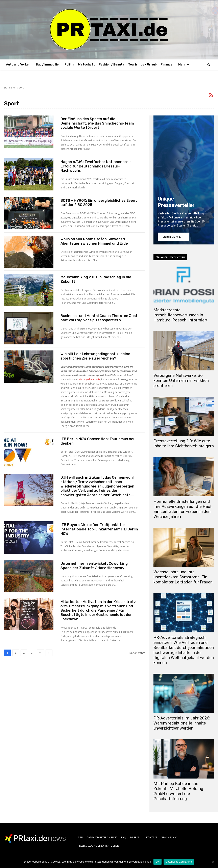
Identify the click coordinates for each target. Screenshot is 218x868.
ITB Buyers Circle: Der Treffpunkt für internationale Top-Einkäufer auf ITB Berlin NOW (99, 529)
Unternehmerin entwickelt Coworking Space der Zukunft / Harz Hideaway (94, 566)
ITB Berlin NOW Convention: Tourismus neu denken (98, 441)
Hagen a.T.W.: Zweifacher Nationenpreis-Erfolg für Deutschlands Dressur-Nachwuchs (97, 166)
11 (41, 653)
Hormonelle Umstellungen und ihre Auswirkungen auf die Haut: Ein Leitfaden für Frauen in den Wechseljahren (183, 509)
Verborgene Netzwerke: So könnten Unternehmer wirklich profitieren (181, 380)
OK (157, 862)
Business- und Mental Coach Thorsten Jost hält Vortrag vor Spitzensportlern (99, 318)
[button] (209, 65)
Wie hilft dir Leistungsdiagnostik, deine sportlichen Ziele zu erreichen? (95, 356)
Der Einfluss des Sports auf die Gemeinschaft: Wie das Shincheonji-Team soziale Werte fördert (97, 123)
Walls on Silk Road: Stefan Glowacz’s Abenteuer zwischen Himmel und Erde (94, 241)
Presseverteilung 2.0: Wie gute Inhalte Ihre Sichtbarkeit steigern (184, 443)
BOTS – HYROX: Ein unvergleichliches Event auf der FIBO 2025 (99, 203)
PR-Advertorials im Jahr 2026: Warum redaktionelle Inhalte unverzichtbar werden (182, 723)
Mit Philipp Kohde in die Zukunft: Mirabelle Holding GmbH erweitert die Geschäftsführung (178, 791)
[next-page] (49, 653)
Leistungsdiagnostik (89, 379)
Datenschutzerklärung (179, 862)
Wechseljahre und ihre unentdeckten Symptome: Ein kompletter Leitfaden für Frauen (183, 577)
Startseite (9, 88)
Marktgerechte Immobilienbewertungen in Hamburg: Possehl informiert (180, 315)
